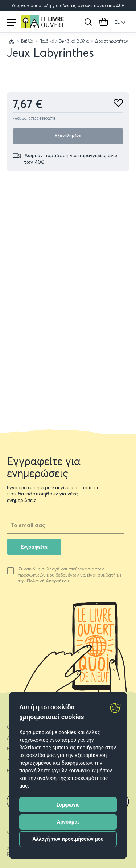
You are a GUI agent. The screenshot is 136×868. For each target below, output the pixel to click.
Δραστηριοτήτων (112, 41)
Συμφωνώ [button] (68, 805)
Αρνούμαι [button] (68, 822)
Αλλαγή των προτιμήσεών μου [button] (68, 839)
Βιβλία (27, 41)
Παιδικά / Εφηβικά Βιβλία (64, 41)
